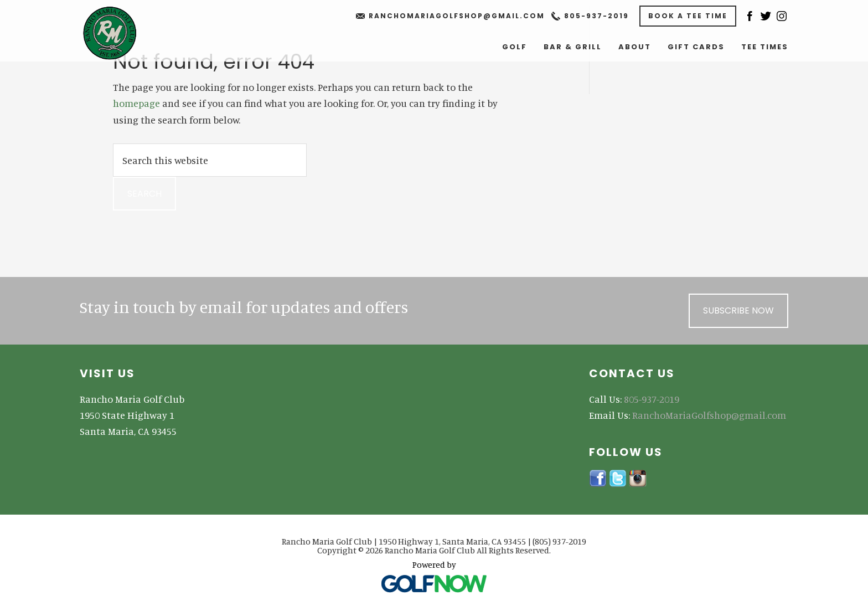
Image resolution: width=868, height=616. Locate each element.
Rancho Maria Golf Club (119, 33)
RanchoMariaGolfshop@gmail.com (457, 16)
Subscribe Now (738, 310)
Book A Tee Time (688, 16)
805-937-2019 (596, 16)
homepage (136, 103)
